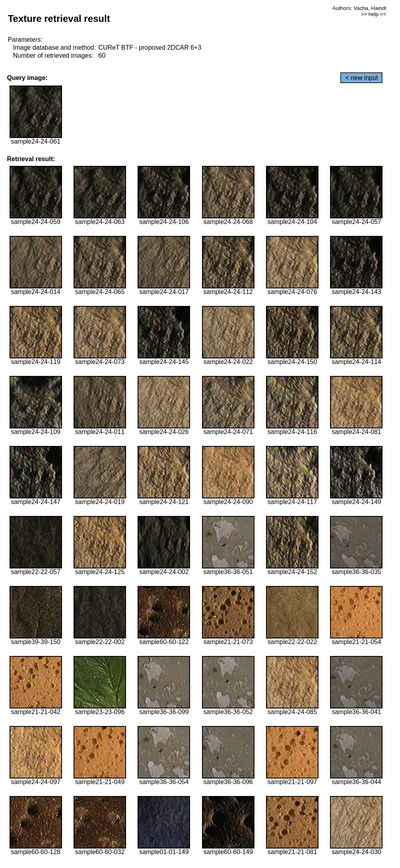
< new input (361, 78)
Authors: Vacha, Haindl (359, 8)
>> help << (373, 14)
